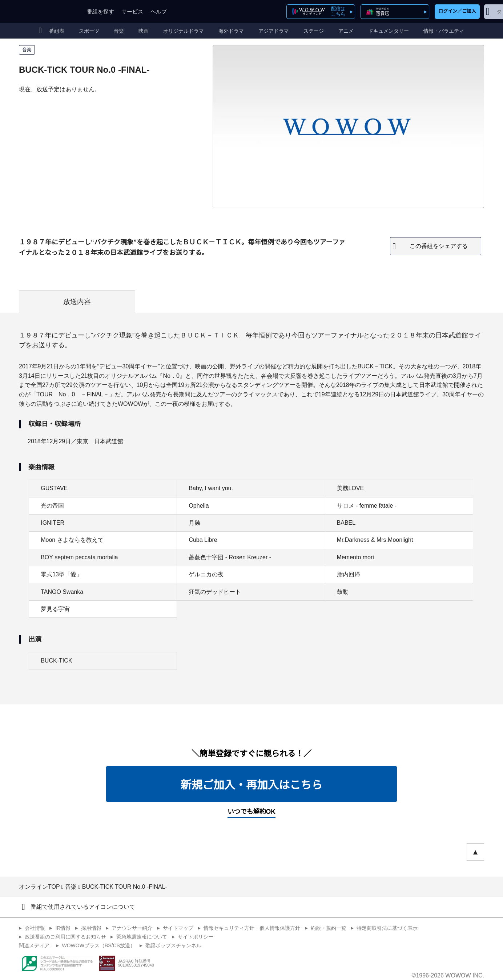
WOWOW (45, 11)
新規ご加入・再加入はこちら (251, 785)
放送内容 (77, 302)
